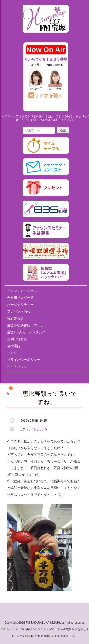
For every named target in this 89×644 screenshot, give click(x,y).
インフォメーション (22, 291)
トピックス (41, 429)
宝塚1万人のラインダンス (26, 332)
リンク (12, 353)
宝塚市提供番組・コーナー (27, 325)
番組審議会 (15, 318)
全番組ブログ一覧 (20, 298)
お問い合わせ (17, 339)
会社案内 (14, 346)
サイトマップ (17, 367)
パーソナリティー (20, 305)
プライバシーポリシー (24, 360)
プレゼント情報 (19, 311)
